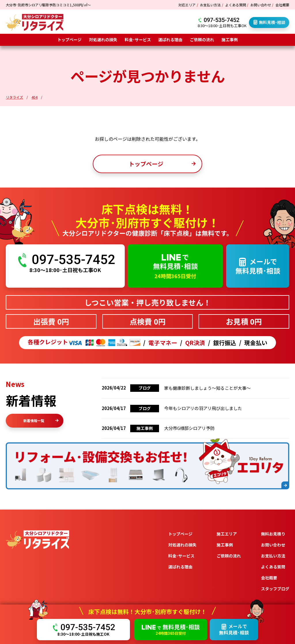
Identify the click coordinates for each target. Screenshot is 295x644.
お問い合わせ (261, 5)
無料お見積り (273, 534)
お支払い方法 (210, 5)
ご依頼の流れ (202, 40)
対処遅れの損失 (103, 40)
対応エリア (187, 5)
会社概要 (282, 5)
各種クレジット (84, 343)
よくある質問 (236, 5)
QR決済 (195, 343)
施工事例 (230, 40)
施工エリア (227, 534)
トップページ (69, 40)
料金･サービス (138, 40)
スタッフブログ (275, 589)
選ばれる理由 (170, 40)
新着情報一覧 (41, 421)
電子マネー (163, 343)
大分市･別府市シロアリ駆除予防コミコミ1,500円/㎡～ (48, 5)
